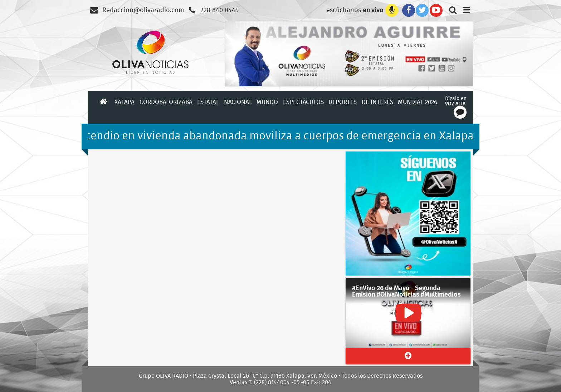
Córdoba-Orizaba (166, 102)
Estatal (208, 102)
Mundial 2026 (418, 102)
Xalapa (125, 102)
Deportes (343, 102)
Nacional (238, 102)
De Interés (377, 102)
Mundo (267, 102)
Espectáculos (303, 102)
